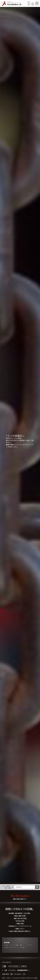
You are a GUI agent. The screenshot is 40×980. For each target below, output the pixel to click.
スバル (6, 947)
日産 (17, 945)
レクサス (12, 945)
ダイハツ (17, 947)
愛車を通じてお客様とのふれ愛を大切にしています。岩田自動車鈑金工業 (11, 3)
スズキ (11, 947)
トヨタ (6, 945)
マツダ (29, 945)
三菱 (20, 945)
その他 (22, 947)
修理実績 (7, 943)
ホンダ (24, 945)
